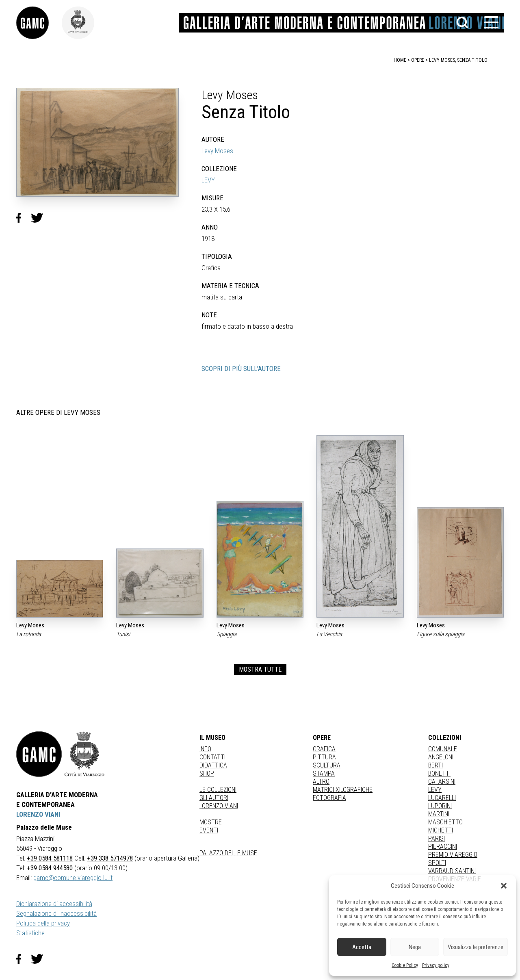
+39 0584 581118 (50, 858)
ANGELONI (441, 757)
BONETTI (439, 773)
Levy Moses (217, 151)
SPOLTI (437, 863)
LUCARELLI (442, 798)
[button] (504, 886)
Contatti (212, 757)
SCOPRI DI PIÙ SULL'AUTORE (241, 369)
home (400, 60)
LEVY (208, 180)
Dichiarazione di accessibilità (54, 904)
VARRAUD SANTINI (452, 871)
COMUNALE (443, 749)
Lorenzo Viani (219, 806)
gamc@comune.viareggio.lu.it (73, 878)
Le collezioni (218, 790)
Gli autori (214, 798)
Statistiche (30, 933)
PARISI (437, 838)
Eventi (209, 830)
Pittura (324, 757)
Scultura (327, 765)
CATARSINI (442, 782)
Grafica (324, 749)
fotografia (329, 798)
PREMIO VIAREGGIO (453, 855)
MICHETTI (441, 830)
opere (418, 60)
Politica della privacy (43, 923)
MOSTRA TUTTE (260, 669)
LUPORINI (440, 806)
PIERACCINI (443, 847)
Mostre (211, 822)
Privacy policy (436, 965)
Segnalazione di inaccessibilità (56, 913)
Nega (415, 947)
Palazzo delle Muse (228, 853)
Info (205, 749)
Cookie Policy (405, 965)
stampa (324, 773)
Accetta (362, 947)
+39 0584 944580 (50, 868)
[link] (39, 23)
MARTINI (439, 814)
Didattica (213, 765)
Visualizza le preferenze (476, 947)
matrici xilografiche (343, 790)
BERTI (435, 765)
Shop (207, 773)
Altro (321, 782)
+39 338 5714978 (110, 858)
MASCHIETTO (445, 822)
